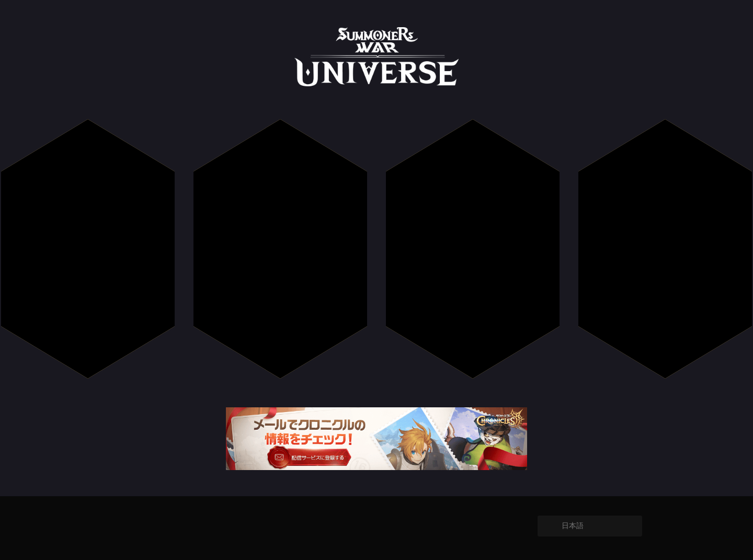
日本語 (573, 525)
